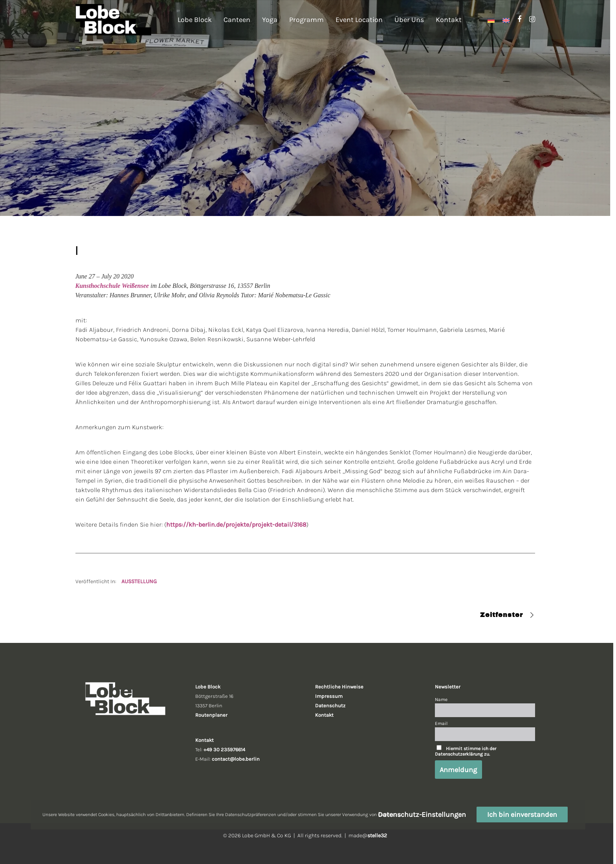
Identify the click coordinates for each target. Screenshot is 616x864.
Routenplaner (211, 715)
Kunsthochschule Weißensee (112, 286)
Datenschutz (330, 706)
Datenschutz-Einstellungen (422, 815)
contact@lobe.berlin (236, 759)
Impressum (329, 696)
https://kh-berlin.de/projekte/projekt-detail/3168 (236, 524)
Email (441, 723)
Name (441, 699)
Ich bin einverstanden (522, 815)
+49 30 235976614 (224, 750)
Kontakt (324, 715)
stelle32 (377, 836)
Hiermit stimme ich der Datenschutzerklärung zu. (466, 751)
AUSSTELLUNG (139, 581)
